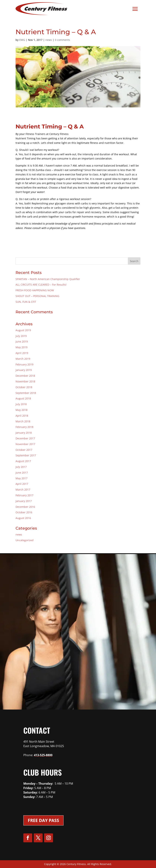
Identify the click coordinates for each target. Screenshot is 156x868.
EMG (22, 40)
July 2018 (21, 404)
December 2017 (25, 438)
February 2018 (24, 427)
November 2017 (25, 444)
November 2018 (25, 381)
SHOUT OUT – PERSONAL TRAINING (37, 296)
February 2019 (24, 364)
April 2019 (22, 353)
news (49, 40)
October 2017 (24, 450)
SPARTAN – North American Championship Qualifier (48, 279)
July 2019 (21, 336)
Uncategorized (25, 540)
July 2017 (21, 467)
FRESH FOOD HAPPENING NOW (35, 290)
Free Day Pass (43, 820)
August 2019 (23, 330)
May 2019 (21, 347)
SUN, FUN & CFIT (26, 302)
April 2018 (22, 416)
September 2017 (26, 455)
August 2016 (23, 518)
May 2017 (21, 478)
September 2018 (26, 393)
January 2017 (24, 501)
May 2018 (21, 410)
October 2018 (24, 387)
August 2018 (23, 398)
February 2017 (24, 495)
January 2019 (24, 370)
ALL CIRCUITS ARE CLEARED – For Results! (41, 285)
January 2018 (24, 433)
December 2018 (25, 376)
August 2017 (23, 461)
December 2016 (25, 507)
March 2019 (23, 359)
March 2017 (23, 490)
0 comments (62, 40)
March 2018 (23, 421)
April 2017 (22, 484)
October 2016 (24, 512)
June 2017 (22, 473)
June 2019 (22, 341)
